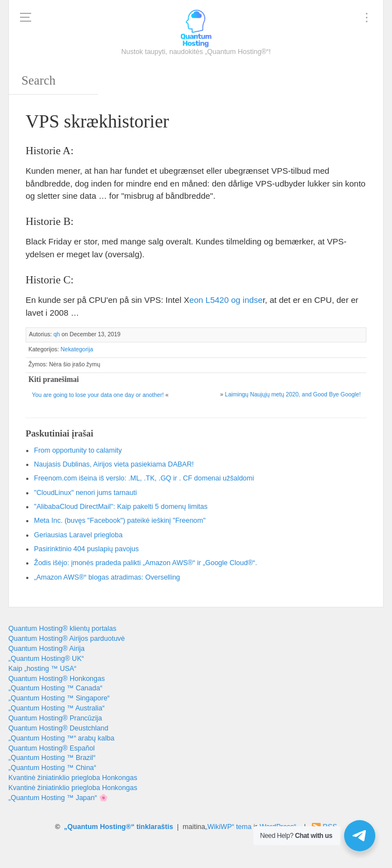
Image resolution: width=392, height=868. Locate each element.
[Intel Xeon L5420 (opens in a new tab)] (226, 300)
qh (57, 334)
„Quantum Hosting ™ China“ (52, 768)
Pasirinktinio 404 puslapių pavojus (86, 549)
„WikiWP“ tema (228, 827)
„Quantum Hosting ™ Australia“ (57, 708)
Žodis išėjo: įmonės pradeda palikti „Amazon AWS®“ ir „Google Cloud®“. (146, 563)
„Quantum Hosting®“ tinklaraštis (119, 827)
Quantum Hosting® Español (52, 748)
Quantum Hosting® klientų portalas (62, 629)
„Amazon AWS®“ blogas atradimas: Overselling (107, 577)
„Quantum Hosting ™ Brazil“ (52, 758)
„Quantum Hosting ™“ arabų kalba (61, 738)
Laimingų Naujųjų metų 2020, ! (293, 394)
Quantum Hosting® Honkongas (57, 679)
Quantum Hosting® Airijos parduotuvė (67, 639)
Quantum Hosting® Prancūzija (55, 718)
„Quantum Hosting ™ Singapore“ (59, 698)
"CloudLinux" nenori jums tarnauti (85, 493)
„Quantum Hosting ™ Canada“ (55, 688)
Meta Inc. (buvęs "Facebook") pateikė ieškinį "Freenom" (120, 521)
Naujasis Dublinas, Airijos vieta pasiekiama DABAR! (114, 464)
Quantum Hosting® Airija (46, 649)
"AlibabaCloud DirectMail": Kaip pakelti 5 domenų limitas (121, 507)
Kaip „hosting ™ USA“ (42, 669)
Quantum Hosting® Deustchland (58, 728)
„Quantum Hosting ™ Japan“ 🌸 (58, 798)
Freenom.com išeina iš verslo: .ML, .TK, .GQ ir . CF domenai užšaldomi (144, 478)
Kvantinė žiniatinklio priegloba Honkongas (73, 778)
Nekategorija (77, 349)
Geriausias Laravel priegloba (78, 535)
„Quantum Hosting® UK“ (46, 659)
